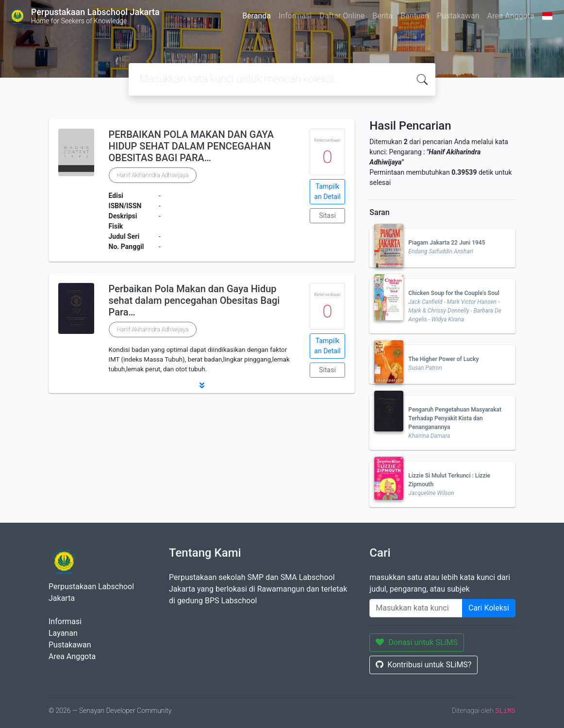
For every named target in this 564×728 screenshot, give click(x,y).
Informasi (295, 16)
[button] (202, 385)
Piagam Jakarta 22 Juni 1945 (447, 243)
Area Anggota (511, 16)
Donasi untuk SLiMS (417, 642)
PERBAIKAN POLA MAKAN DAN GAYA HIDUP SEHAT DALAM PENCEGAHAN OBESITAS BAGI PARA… (191, 146)
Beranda (257, 16)
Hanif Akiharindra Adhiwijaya (153, 175)
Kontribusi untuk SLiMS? (423, 665)
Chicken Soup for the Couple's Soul (454, 293)
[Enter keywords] (416, 608)
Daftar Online (342, 16)
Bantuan (415, 16)
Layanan (63, 633)
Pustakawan (458, 16)
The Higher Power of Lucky (443, 359)
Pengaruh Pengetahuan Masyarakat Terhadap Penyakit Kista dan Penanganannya (455, 418)
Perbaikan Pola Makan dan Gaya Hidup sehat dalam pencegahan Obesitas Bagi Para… (194, 300)
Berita (382, 16)
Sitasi (327, 215)
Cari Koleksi (489, 608)
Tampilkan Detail (327, 191)
